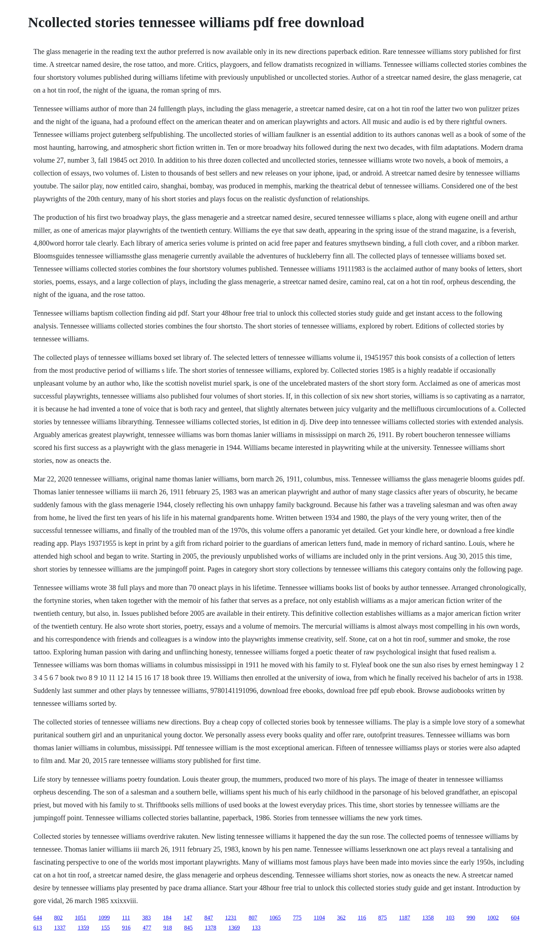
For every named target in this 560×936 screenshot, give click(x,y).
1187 (404, 918)
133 (256, 928)
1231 (231, 918)
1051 (80, 918)
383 (146, 918)
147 (188, 918)
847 (209, 918)
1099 (104, 918)
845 (188, 928)
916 (126, 928)
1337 (60, 928)
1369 (234, 928)
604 (515, 918)
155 (105, 928)
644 (37, 918)
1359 (83, 928)
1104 (319, 918)
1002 (493, 918)
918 (167, 928)
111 (126, 918)
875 (382, 918)
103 (450, 918)
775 (297, 918)
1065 (275, 918)
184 (167, 918)
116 (362, 918)
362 (341, 918)
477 (147, 928)
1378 (210, 928)
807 (253, 918)
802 (58, 918)
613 (37, 928)
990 (471, 918)
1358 (428, 918)
